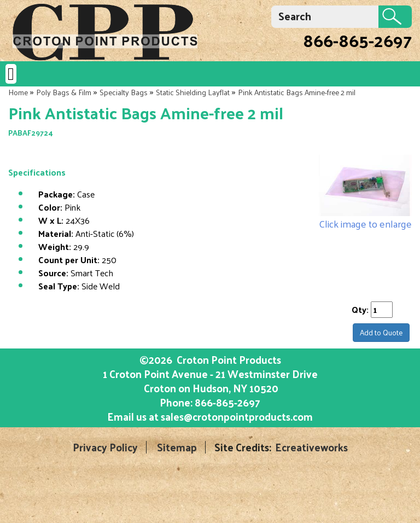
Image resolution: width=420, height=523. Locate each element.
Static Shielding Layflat (193, 92)
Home (18, 92)
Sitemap (177, 447)
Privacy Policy (105, 447)
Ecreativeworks (311, 447)
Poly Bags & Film (64, 92)
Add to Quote (381, 332)
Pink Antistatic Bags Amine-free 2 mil (297, 92)
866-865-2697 (357, 40)
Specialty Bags (124, 92)
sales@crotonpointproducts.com (237, 416)
